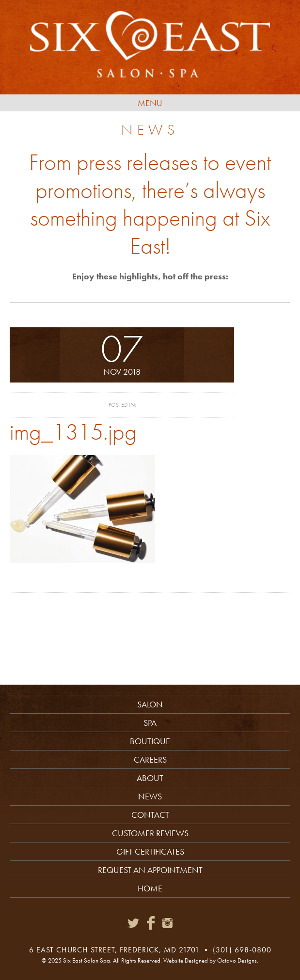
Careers (150, 759)
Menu (150, 103)
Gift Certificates (150, 851)
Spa (150, 723)
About (150, 778)
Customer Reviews (150, 833)
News (150, 796)
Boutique (150, 741)
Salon (150, 704)
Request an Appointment (150, 870)
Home (150, 888)
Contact (150, 815)
